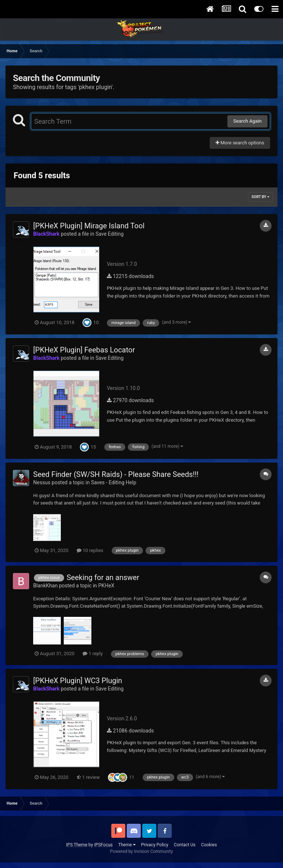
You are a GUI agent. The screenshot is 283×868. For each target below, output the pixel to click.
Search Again (247, 121)
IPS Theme (77, 845)
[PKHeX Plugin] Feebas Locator (84, 350)
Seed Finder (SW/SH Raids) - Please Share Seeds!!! (116, 474)
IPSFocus (103, 845)
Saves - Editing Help (114, 482)
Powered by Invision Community (142, 851)
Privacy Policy (155, 845)
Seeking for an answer (103, 577)
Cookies (209, 845)
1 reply (93, 653)
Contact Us (185, 845)
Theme (127, 845)
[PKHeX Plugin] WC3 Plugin (78, 681)
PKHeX (106, 586)
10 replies (90, 550)
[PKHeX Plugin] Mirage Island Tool (89, 226)
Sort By (261, 197)
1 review (88, 777)
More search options (240, 143)
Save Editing (109, 234)
